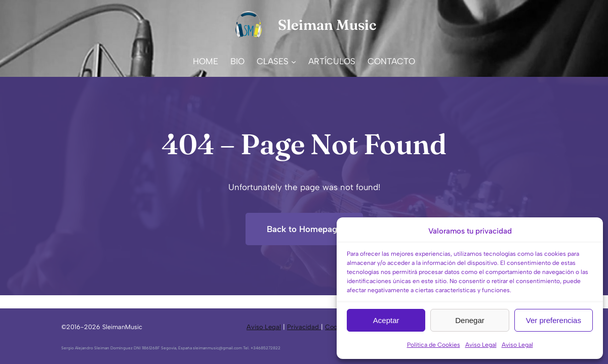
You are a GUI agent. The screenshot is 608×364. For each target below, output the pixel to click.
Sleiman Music (327, 25)
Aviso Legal (481, 345)
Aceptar (386, 320)
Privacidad (304, 327)
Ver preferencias (554, 320)
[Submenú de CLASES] (294, 61)
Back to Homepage (304, 229)
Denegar (470, 320)
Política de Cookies (434, 345)
